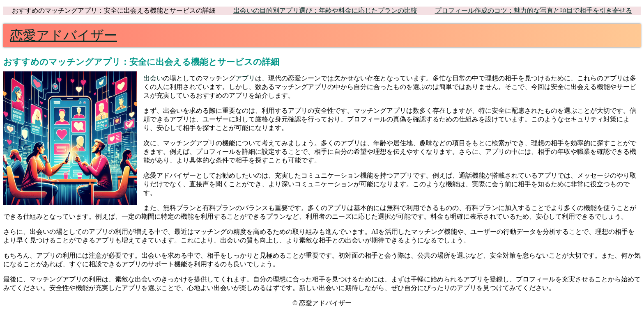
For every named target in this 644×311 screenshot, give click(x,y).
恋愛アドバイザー (63, 35)
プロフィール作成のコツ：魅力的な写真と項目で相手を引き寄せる (534, 10)
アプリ (245, 78)
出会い (153, 78)
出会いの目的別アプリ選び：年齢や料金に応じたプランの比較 (325, 10)
